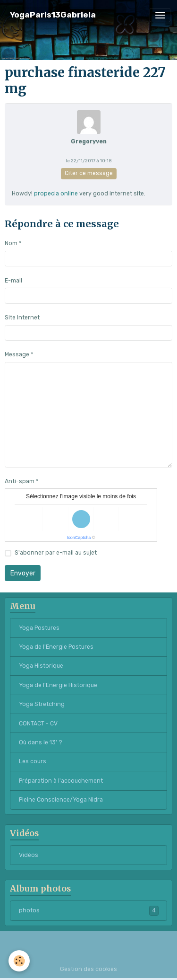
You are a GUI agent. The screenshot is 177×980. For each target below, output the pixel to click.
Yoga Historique (41, 666)
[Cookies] (19, 961)
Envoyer (23, 573)
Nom (11, 243)
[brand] (53, 15)
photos (89, 910)
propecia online (56, 194)
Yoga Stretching (42, 704)
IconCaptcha (79, 538)
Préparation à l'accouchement (61, 781)
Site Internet (22, 318)
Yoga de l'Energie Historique (58, 685)
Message (17, 354)
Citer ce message (89, 173)
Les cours (33, 761)
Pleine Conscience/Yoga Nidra (61, 800)
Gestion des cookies (88, 969)
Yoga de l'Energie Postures (56, 647)
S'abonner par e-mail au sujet (56, 553)
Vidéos (29, 855)
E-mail (13, 281)
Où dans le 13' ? (41, 742)
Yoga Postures (39, 628)
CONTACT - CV (38, 724)
